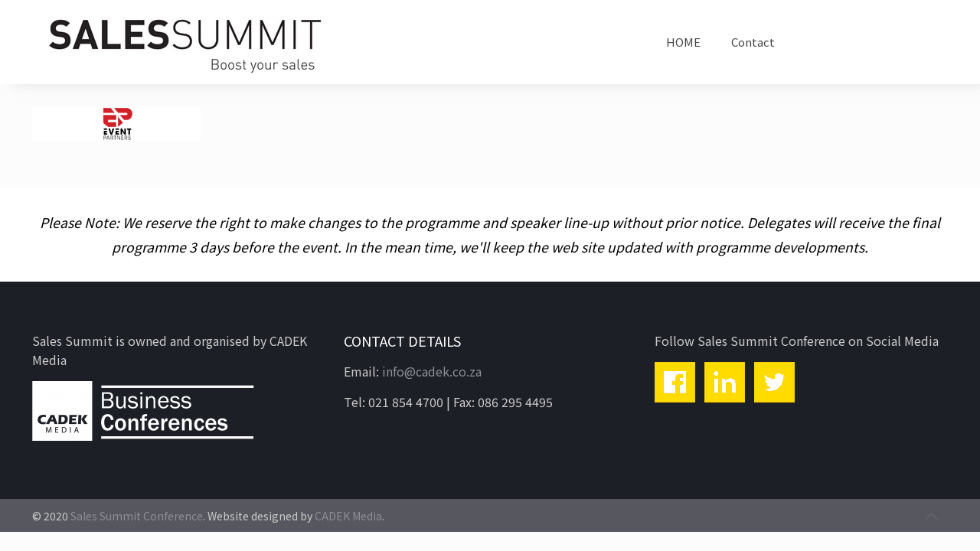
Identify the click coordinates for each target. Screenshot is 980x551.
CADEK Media (348, 516)
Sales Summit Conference (137, 516)
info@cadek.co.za (432, 371)
